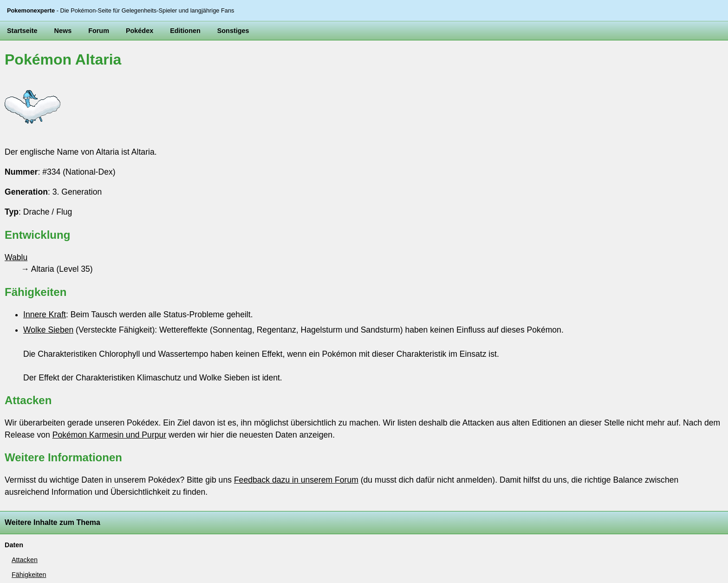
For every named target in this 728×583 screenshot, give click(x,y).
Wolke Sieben (48, 330)
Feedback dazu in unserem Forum (296, 480)
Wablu (16, 257)
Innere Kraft (45, 314)
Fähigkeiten (29, 575)
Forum (99, 31)
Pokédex (140, 31)
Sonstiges (233, 31)
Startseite (22, 31)
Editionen (185, 31)
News (63, 31)
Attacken (25, 560)
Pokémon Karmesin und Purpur (109, 435)
